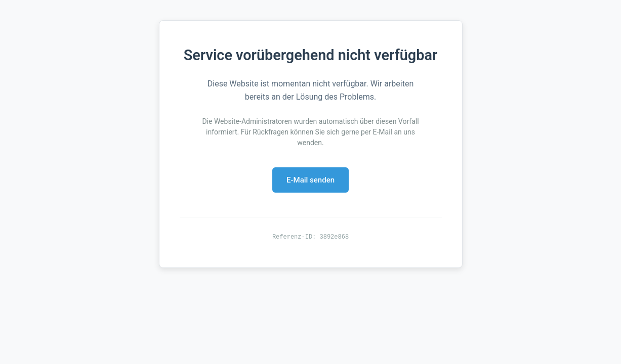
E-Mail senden (310, 180)
